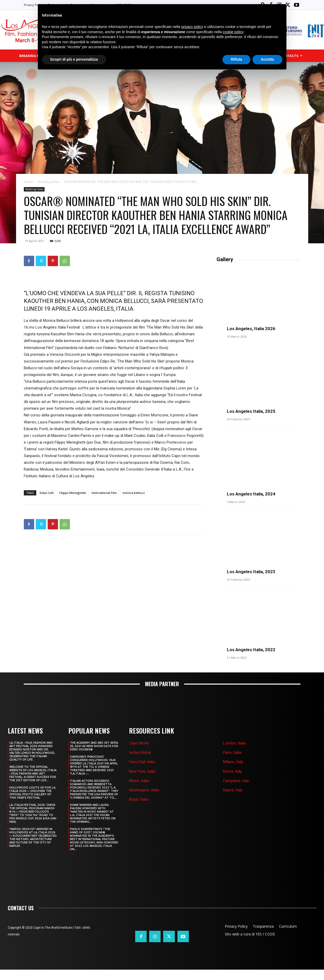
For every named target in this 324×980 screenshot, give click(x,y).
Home (28, 182)
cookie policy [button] (233, 32)
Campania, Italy (236, 791)
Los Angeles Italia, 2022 (251, 660)
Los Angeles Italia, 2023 (251, 577)
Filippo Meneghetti (73, 493)
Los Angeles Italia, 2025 (251, 412)
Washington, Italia (144, 800)
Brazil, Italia (139, 810)
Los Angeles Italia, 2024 (251, 494)
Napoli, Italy (233, 800)
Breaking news (48, 182)
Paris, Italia (232, 763)
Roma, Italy (232, 782)
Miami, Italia (139, 791)
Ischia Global (140, 763)
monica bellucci (134, 493)
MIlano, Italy (233, 772)
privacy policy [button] (192, 27)
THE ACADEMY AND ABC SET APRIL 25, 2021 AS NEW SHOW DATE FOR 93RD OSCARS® (94, 757)
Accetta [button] (267, 59)
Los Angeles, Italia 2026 (251, 329)
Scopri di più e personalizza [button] (74, 59)
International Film (104, 493)
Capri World (139, 754)
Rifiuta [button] (236, 59)
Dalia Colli (47, 493)
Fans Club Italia (142, 772)
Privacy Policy (33, 5)
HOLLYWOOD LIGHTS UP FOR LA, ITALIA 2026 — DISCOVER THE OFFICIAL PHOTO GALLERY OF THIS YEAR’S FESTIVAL (33, 803)
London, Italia (234, 754)
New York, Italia (142, 782)
